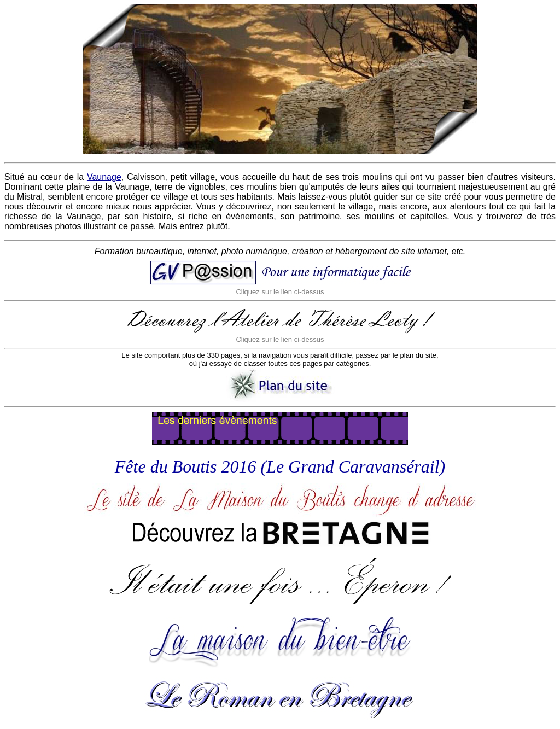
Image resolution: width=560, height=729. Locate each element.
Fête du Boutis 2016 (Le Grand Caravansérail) (280, 466)
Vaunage (104, 177)
